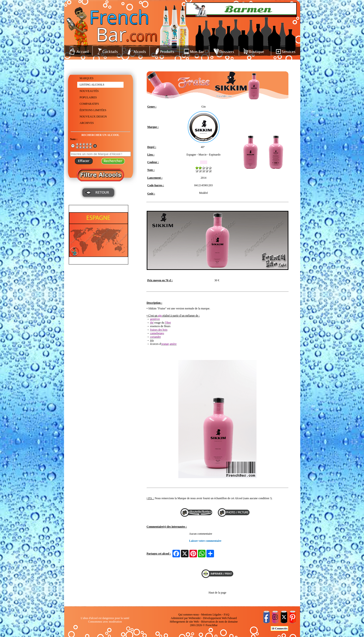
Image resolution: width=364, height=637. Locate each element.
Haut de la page (217, 593)
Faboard (232, 618)
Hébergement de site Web (184, 622)
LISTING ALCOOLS (92, 85)
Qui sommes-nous (189, 615)
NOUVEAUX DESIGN (93, 117)
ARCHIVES (87, 123)
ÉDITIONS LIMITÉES (93, 110)
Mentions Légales (211, 615)
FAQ (226, 615)
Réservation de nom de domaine (220, 622)
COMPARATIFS (89, 104)
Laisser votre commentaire (205, 541)
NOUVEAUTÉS (89, 91)
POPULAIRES (88, 97)
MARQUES (87, 78)
